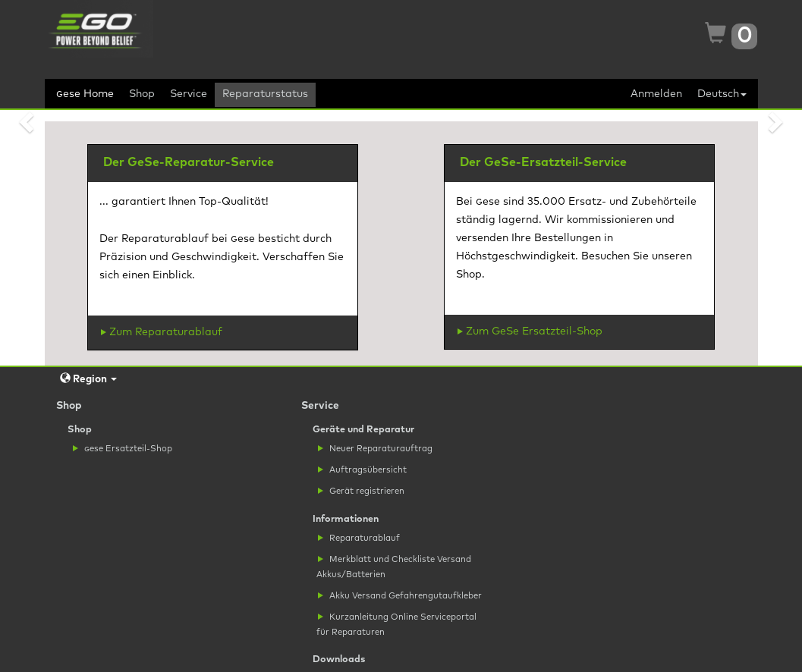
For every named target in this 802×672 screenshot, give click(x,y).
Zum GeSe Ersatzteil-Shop (530, 331)
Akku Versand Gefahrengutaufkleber (400, 596)
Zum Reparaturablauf (162, 332)
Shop (142, 94)
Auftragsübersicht (362, 470)
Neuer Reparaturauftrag (375, 449)
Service (189, 94)
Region (88, 379)
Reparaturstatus (265, 94)
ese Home (85, 94)
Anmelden (656, 94)
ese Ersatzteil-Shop (123, 449)
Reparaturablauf (359, 538)
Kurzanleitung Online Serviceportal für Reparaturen (396, 624)
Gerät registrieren (361, 491)
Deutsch (722, 94)
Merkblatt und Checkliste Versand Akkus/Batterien (394, 567)
